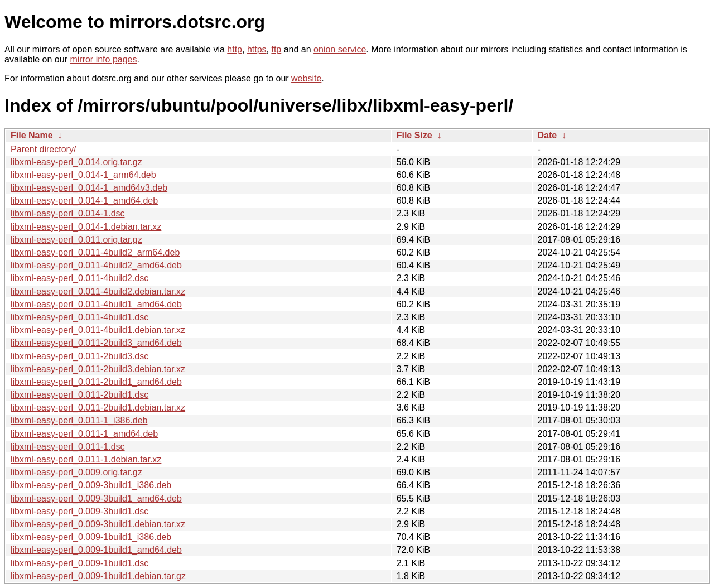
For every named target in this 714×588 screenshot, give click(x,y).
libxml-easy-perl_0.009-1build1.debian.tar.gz (98, 576)
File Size (414, 135)
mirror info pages (103, 59)
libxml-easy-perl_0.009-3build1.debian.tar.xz (98, 524)
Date (547, 135)
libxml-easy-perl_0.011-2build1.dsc (79, 395)
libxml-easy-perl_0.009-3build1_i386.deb (91, 485)
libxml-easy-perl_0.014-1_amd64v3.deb (89, 188)
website (306, 78)
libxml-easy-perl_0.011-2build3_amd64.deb (96, 343)
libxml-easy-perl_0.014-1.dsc (68, 213)
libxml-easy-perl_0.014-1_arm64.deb (83, 175)
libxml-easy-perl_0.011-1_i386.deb (79, 420)
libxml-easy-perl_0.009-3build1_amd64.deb (96, 498)
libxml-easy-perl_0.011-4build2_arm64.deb (95, 252)
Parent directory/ (43, 149)
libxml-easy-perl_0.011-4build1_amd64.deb (96, 304)
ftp (276, 49)
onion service (340, 49)
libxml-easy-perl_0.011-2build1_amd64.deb (96, 382)
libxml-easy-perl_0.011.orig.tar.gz (76, 240)
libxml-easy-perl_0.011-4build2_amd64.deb (96, 265)
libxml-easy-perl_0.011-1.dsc (68, 447)
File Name (32, 135)
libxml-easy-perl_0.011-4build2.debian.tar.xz (98, 291)
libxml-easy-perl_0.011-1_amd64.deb (84, 434)
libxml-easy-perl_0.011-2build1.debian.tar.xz (98, 408)
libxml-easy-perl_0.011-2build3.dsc (79, 356)
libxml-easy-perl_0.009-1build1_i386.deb (91, 537)
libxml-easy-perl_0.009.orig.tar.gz (76, 472)
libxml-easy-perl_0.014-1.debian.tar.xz (86, 227)
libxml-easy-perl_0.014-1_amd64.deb (84, 201)
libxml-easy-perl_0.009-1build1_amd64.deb (96, 550)
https (257, 49)
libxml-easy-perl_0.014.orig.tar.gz (76, 162)
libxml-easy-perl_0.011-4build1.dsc (79, 317)
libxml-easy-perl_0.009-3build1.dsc (79, 511)
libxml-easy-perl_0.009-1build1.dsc (79, 563)
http (235, 49)
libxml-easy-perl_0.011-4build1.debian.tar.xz (98, 330)
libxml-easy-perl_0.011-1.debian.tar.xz (86, 459)
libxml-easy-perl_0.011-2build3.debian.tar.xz (98, 369)
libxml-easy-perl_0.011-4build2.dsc (79, 278)
